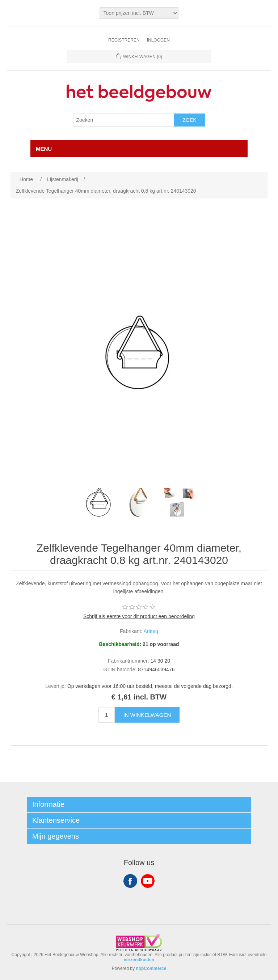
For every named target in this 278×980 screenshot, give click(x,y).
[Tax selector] (139, 13)
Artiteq (151, 631)
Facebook (130, 881)
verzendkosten (139, 960)
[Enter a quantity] (107, 715)
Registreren (124, 40)
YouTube (148, 881)
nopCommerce (151, 968)
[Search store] (124, 120)
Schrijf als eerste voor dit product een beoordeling (139, 616)
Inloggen (158, 40)
